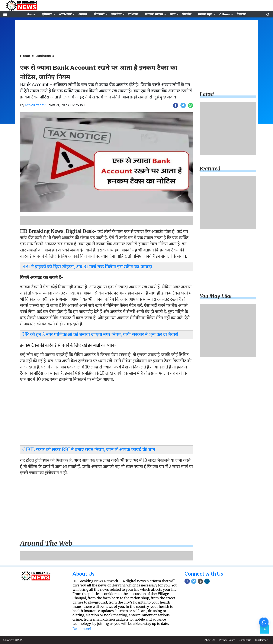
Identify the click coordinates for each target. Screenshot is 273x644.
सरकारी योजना (154, 14)
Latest (207, 94)
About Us (83, 574)
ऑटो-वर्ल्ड (65, 14)
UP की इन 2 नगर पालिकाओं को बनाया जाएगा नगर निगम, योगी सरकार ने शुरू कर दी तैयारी (100, 334)
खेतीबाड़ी (99, 14)
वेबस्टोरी (242, 14)
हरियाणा (47, 14)
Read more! (82, 629)
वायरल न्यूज (205, 14)
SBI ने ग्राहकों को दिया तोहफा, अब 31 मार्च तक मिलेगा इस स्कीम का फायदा (87, 267)
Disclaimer (261, 640)
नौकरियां (116, 14)
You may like (216, 296)
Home (31, 14)
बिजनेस (187, 14)
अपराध (83, 14)
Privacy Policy (227, 640)
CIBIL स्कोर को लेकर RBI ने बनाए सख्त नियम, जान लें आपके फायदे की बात (89, 449)
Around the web (46, 543)
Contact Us (245, 640)
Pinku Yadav (35, 105)
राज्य (173, 14)
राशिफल (133, 14)
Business (43, 56)
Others (225, 14)
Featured (210, 169)
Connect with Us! (205, 574)
